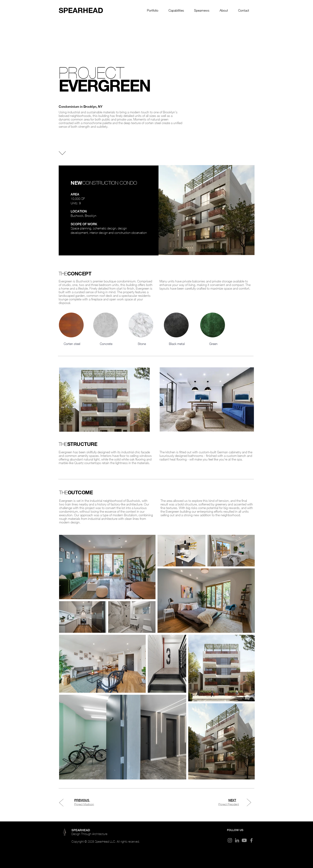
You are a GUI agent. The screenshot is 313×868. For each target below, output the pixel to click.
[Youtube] (244, 840)
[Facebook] (251, 840)
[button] (153, 10)
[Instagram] (230, 840)
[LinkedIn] (237, 840)
